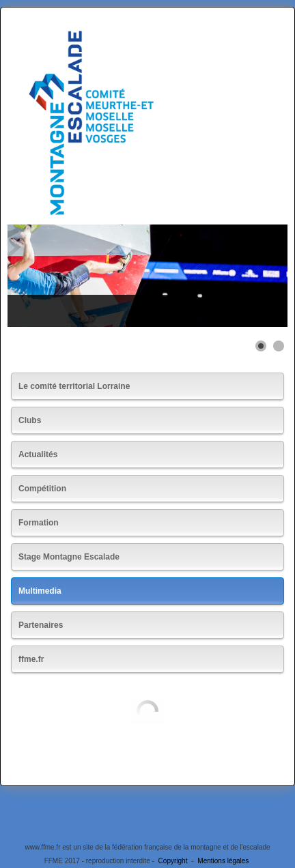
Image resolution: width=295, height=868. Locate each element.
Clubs (30, 420)
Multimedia (40, 591)
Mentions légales (223, 861)
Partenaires (41, 625)
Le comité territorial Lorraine (74, 386)
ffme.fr (31, 659)
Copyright (173, 861)
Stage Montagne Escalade (69, 557)
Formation (39, 523)
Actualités (38, 454)
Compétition (42, 489)
